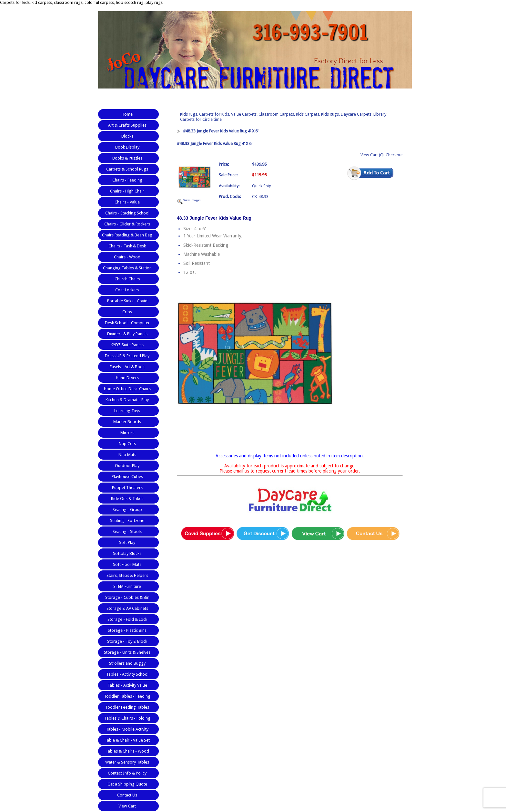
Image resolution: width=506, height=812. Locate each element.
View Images (192, 200)
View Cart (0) (372, 155)
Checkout (394, 155)
